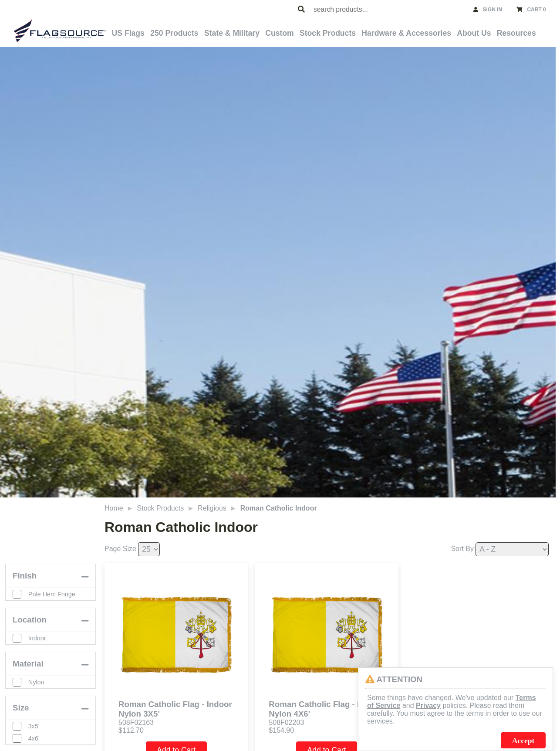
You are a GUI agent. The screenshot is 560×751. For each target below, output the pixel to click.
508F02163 (136, 722)
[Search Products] (301, 10)
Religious (212, 508)
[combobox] (389, 9)
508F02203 (286, 722)
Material (28, 664)
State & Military (232, 33)
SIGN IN (493, 10)
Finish (25, 576)
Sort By (462, 549)
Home (114, 508)
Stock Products (328, 33)
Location (30, 620)
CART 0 (536, 10)
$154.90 (281, 730)
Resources (516, 33)
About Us (474, 33)
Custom (280, 33)
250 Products (174, 33)
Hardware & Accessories (406, 33)
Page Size (120, 549)
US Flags (128, 33)
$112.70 (131, 730)
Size (21, 708)
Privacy (428, 705)
